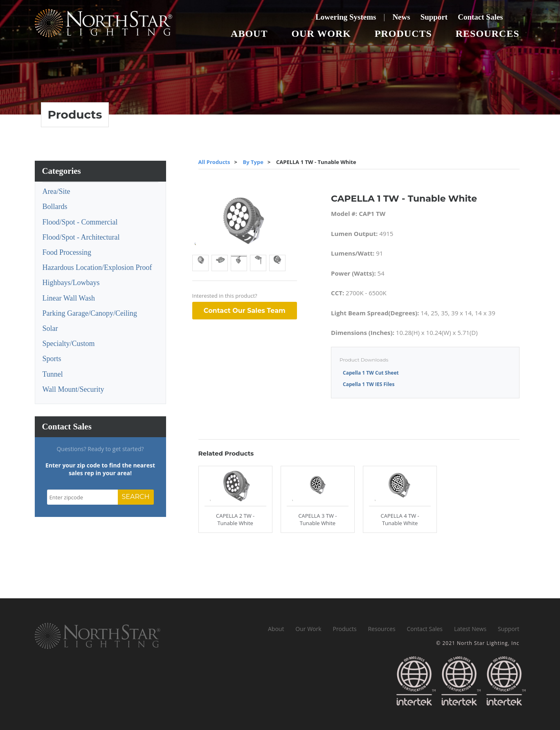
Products (403, 34)
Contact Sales (480, 17)
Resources (488, 34)
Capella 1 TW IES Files (369, 384)
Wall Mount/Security (73, 389)
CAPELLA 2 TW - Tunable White (235, 519)
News (401, 17)
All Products (214, 162)
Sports (52, 359)
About (249, 34)
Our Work (321, 34)
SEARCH (136, 497)
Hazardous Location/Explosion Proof (97, 267)
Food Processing (67, 252)
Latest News (470, 629)
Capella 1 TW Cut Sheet (371, 373)
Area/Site (56, 191)
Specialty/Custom (69, 344)
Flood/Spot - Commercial (80, 222)
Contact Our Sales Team (245, 311)
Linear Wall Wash (69, 298)
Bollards (55, 207)
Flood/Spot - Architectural (81, 237)
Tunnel (53, 374)
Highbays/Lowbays (71, 283)
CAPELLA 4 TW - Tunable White (400, 519)
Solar (50, 328)
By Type (253, 162)
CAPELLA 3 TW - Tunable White (317, 519)
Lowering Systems (346, 17)
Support (434, 17)
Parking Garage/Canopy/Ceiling (90, 313)
